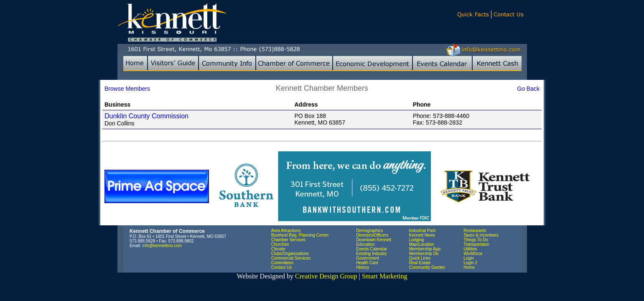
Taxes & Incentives (481, 235)
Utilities (470, 249)
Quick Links (420, 258)
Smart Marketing (385, 276)
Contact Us (281, 267)
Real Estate (420, 263)
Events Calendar (372, 249)
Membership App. (425, 249)
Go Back (528, 89)
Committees (282, 263)
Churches (280, 244)
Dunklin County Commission (146, 116)
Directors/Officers (372, 235)
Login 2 (470, 263)
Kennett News (422, 235)
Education (365, 244)
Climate (278, 249)
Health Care (367, 263)
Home (469, 267)
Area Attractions (286, 231)
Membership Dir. (424, 254)
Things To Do (476, 240)
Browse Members (127, 89)
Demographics (369, 231)
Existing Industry (371, 254)
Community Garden (427, 267)
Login (468, 258)
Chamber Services (288, 240)
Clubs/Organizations (290, 254)
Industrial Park (423, 231)
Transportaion (476, 244)
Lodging (417, 240)
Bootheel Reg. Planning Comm (300, 235)
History (363, 267)
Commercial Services (291, 258)
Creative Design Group (326, 276)
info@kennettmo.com (162, 246)
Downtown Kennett (374, 240)
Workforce (473, 254)
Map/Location (422, 244)
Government (368, 258)
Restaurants (475, 231)
